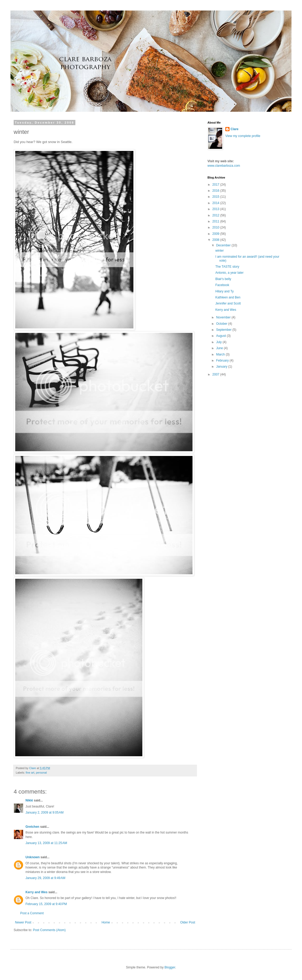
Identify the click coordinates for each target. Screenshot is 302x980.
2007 (216, 374)
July (219, 342)
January (222, 367)
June (220, 348)
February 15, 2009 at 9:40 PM (46, 904)
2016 (216, 191)
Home (106, 922)
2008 (216, 240)
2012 (216, 215)
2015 (216, 197)
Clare (235, 129)
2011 (216, 221)
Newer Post (23, 922)
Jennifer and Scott (228, 303)
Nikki (29, 800)
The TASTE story (227, 267)
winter (220, 251)
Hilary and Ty (225, 291)
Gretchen (32, 827)
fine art (30, 773)
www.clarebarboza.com (224, 166)
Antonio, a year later (229, 273)
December (224, 245)
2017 (216, 185)
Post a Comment (32, 913)
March (221, 354)
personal (41, 773)
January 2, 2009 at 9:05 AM (45, 813)
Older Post (188, 922)
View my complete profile (243, 136)
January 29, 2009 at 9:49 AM (45, 878)
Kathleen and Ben (228, 297)
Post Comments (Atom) (49, 930)
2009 (216, 234)
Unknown (33, 857)
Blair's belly (223, 279)
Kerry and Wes (37, 892)
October (222, 324)
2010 (216, 227)
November (224, 317)
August (222, 336)
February (223, 360)
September (224, 330)
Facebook (222, 285)
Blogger (170, 967)
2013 (216, 209)
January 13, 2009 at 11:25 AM (46, 843)
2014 (216, 203)
